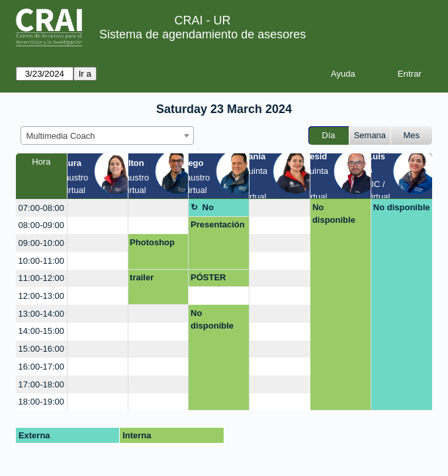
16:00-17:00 (41, 367)
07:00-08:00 (41, 208)
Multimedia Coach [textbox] (61, 136)
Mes (412, 135)
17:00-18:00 (41, 384)
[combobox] (107, 136)
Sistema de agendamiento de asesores (202, 34)
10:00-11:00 (41, 261)
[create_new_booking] (98, 208)
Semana (370, 135)
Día (328, 135)
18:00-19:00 (41, 402)
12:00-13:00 (41, 296)
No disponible (212, 210)
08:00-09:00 (41, 225)
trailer (142, 277)
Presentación (218, 224)
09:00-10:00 (41, 243)
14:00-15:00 (41, 331)
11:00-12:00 (41, 278)
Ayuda (343, 74)
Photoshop (152, 242)
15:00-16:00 (41, 349)
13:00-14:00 (41, 314)
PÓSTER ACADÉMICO (217, 280)
